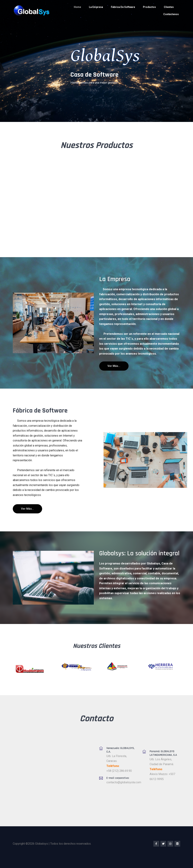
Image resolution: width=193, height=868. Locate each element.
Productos (149, 7)
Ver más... (114, 366)
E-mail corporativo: (118, 778)
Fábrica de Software (123, 7)
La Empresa (96, 7)
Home (77, 7)
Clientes (169, 7)
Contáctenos (171, 14)
